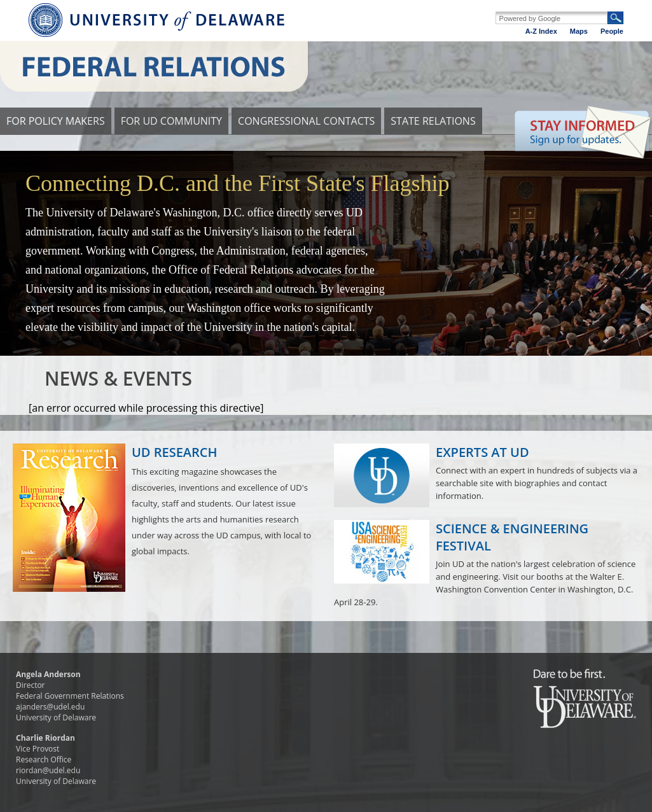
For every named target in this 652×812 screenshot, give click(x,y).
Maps (579, 31)
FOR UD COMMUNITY (171, 121)
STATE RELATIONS (433, 121)
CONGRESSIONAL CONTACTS (306, 121)
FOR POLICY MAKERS (56, 121)
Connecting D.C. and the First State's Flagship (237, 183)
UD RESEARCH (175, 452)
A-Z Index (541, 31)
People (612, 31)
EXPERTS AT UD (482, 452)
